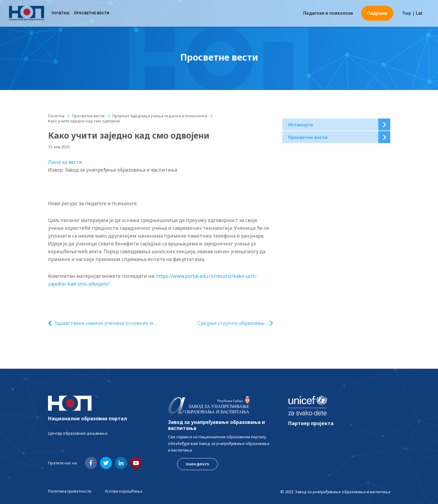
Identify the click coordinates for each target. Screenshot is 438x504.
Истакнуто (301, 124)
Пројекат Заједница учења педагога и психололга (160, 116)
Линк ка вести (65, 162)
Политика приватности (70, 491)
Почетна (60, 13)
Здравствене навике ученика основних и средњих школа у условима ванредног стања (104, 323)
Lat (419, 13)
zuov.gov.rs (197, 464)
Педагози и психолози (328, 13)
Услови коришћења (124, 491)
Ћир (407, 13)
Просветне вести (92, 13)
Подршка (377, 13)
